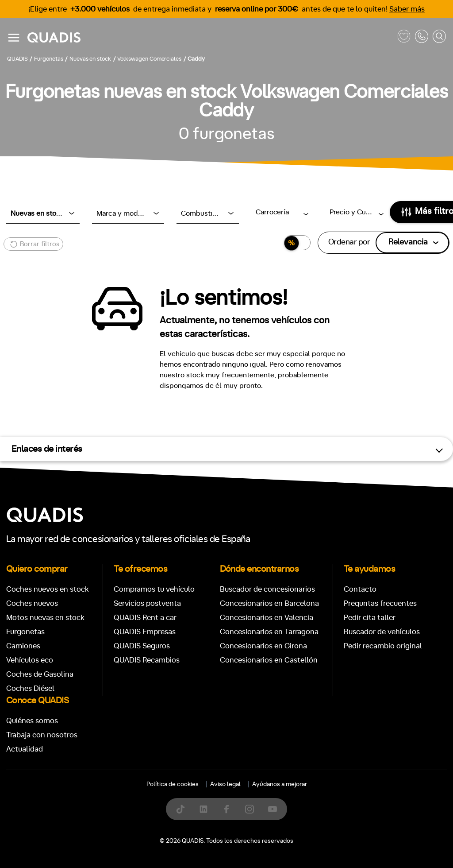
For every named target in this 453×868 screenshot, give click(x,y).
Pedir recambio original (383, 646)
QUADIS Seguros (142, 646)
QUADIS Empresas (145, 632)
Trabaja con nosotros (42, 735)
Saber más (407, 9)
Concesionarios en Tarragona (269, 632)
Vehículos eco (30, 660)
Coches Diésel (30, 688)
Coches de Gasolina (40, 674)
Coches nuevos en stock (48, 589)
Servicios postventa (147, 603)
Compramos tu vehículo (154, 589)
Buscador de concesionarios (267, 589)
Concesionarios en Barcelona (269, 603)
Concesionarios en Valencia (267, 618)
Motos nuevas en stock (45, 618)
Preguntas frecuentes (380, 603)
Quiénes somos (32, 721)
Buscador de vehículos (382, 632)
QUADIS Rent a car (145, 618)
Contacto (360, 589)
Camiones (23, 646)
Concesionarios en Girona (263, 646)
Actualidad (25, 749)
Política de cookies (173, 784)
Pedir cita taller (370, 618)
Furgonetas (25, 632)
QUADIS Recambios (147, 660)
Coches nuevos (32, 603)
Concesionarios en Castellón (269, 660)
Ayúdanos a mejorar (280, 784)
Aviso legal (225, 784)
